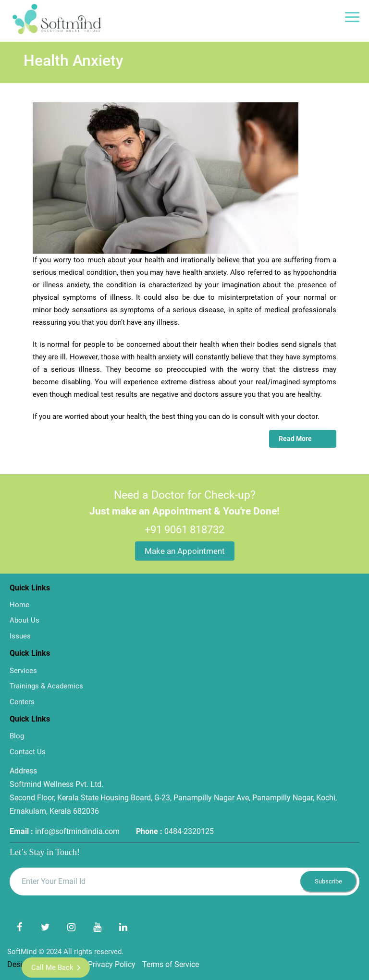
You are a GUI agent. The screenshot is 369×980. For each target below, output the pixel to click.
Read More (303, 438)
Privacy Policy (113, 964)
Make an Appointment (185, 551)
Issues (20, 636)
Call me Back (56, 968)
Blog (17, 736)
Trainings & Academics (46, 686)
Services (23, 671)
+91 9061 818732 (184, 530)
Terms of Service (171, 964)
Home (19, 605)
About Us (25, 620)
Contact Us (28, 752)
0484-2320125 (189, 831)
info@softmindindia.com (77, 831)
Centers (22, 702)
